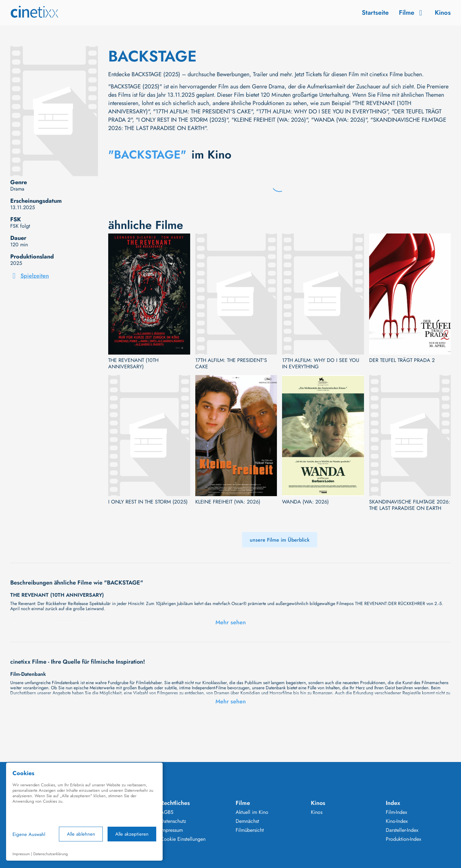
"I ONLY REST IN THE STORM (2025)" (182, 120)
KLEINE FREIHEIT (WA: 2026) (228, 502)
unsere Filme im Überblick (280, 540)
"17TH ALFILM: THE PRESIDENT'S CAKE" (203, 111)
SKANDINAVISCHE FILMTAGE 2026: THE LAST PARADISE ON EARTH (410, 505)
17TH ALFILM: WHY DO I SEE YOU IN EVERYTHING (321, 364)
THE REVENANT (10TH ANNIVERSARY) (133, 364)
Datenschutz (173, 821)
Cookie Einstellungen (183, 839)
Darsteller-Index (402, 830)
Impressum (172, 830)
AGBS (167, 812)
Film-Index (396, 812)
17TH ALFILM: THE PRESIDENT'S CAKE (231, 364)
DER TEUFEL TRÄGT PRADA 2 (402, 360)
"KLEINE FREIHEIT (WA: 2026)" (270, 120)
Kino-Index (397, 821)
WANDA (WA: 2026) (305, 502)
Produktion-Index (404, 839)
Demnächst (247, 821)
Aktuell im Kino (252, 812)
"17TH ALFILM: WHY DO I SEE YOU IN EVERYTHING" (322, 111)
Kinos (443, 13)
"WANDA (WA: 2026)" (339, 120)
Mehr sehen (231, 622)
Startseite (375, 13)
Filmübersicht (250, 830)
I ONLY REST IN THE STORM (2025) (148, 502)
